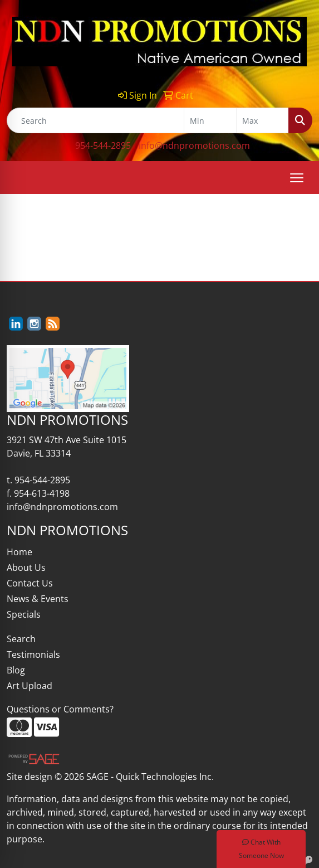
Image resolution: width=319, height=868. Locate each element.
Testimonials (33, 654)
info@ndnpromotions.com (194, 146)
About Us (26, 568)
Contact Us (30, 583)
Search (21, 639)
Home (19, 552)
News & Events (38, 599)
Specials (24, 614)
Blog (16, 670)
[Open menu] (297, 178)
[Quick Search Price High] (262, 120)
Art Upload (30, 686)
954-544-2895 (103, 146)
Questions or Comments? (60, 709)
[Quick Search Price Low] (210, 120)
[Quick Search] (95, 120)
